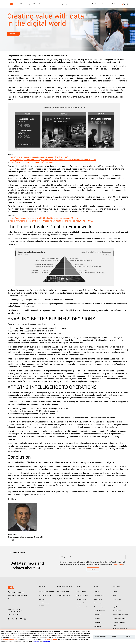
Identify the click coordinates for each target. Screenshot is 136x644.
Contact (114, 4)
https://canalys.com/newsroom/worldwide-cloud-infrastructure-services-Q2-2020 (44, 218)
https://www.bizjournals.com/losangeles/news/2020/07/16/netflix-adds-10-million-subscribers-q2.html (53, 160)
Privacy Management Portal (119, 624)
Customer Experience (82, 595)
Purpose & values (99, 595)
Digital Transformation (82, 607)
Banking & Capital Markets (46, 591)
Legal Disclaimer (117, 607)
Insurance (41, 599)
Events (94, 4)
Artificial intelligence (63, 591)
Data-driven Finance (81, 603)
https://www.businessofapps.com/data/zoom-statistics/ (34, 162)
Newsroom (97, 622)
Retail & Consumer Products (44, 604)
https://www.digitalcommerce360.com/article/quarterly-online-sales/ (39, 157)
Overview (97, 591)
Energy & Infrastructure (45, 595)
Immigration (98, 615)
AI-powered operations (64, 595)
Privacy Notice (118, 565)
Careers (104, 4)
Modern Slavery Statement (121, 615)
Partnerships (98, 603)
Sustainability (98, 599)
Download (12, 34)
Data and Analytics (81, 599)
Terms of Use (117, 599)
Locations (97, 618)
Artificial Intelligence (82, 591)
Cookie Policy (117, 611)
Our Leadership (99, 607)
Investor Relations (99, 611)
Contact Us (97, 626)
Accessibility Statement (120, 618)
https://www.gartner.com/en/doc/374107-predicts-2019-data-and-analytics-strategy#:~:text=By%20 (52, 221)
